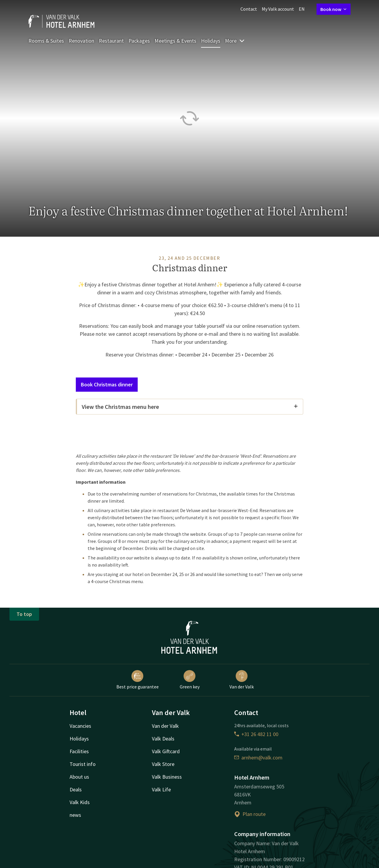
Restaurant (111, 41)
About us (79, 777)
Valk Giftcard (166, 751)
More (235, 41)
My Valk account (278, 9)
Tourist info (83, 764)
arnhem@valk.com (258, 758)
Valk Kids (80, 802)
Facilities (79, 751)
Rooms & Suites (46, 41)
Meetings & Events (175, 41)
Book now (334, 9)
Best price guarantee (138, 680)
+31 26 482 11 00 (256, 734)
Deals (76, 789)
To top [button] (24, 614)
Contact (249, 9)
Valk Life (161, 789)
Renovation (81, 41)
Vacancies (80, 726)
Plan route (250, 814)
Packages (139, 41)
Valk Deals (163, 739)
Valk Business (167, 777)
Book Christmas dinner (107, 384)
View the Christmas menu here (190, 407)
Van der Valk (242, 680)
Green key (190, 680)
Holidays (211, 41)
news (75, 815)
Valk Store (163, 764)
